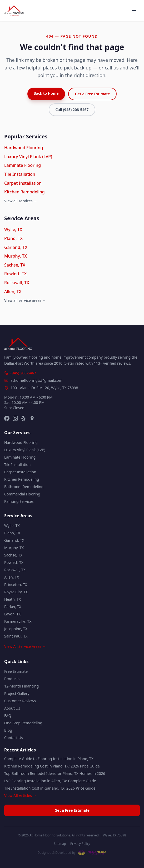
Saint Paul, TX (16, 636)
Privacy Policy (80, 844)
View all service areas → (25, 300)
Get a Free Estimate (93, 94)
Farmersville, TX (18, 621)
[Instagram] (15, 418)
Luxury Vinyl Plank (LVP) (28, 157)
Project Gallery (17, 693)
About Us (12, 708)
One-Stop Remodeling (23, 723)
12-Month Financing (21, 686)
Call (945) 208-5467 (72, 110)
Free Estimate (16, 671)
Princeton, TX (16, 584)
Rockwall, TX (17, 283)
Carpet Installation (23, 183)
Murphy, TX (16, 256)
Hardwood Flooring (24, 148)
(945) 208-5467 (23, 373)
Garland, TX (16, 247)
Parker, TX (13, 607)
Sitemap (60, 844)
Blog (8, 730)
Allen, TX (13, 292)
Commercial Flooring (22, 494)
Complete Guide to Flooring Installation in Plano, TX (49, 759)
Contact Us (14, 738)
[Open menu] (134, 11)
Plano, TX (13, 238)
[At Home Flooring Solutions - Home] (14, 11)
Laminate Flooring (23, 165)
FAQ (8, 716)
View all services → (21, 201)
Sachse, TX (15, 265)
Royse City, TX (16, 592)
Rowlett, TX (16, 274)
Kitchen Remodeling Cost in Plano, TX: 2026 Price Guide (52, 766)
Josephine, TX (16, 629)
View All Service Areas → (25, 646)
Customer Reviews (20, 701)
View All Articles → (20, 796)
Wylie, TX (13, 229)
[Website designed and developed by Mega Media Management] (72, 853)
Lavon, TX (13, 614)
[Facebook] (7, 418)
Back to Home (46, 93)
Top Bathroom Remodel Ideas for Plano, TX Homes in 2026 (55, 773)
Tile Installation (20, 174)
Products (12, 679)
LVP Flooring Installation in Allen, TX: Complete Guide (50, 781)
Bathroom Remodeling (24, 487)
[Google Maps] (32, 418)
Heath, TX (13, 599)
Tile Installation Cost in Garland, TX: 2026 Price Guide (50, 788)
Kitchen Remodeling (24, 192)
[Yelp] (24, 418)
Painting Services (19, 501)
